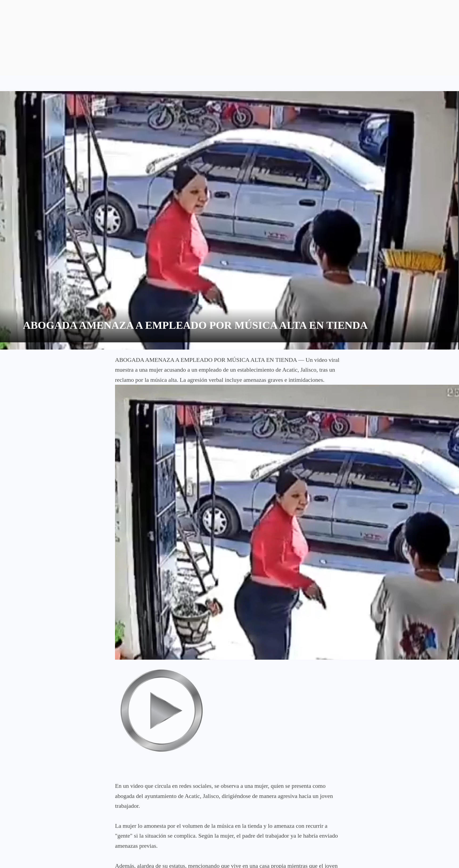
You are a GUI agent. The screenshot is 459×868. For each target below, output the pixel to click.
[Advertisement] (229, 38)
